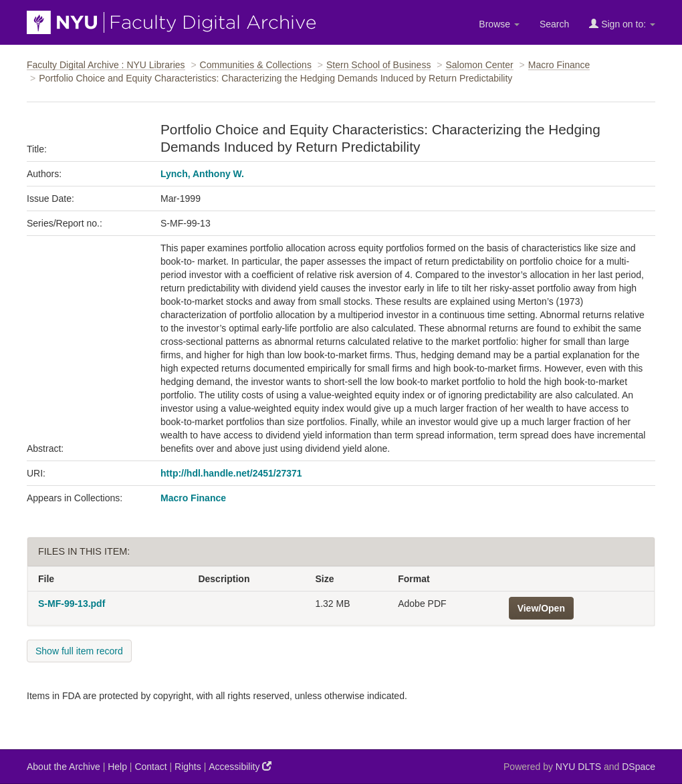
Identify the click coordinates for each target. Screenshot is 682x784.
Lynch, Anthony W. (202, 174)
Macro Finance (559, 65)
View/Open (541, 608)
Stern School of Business (378, 65)
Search (554, 24)
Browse (499, 24)
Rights (188, 767)
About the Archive (64, 767)
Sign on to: (622, 24)
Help (117, 767)
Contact (150, 767)
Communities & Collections (256, 65)
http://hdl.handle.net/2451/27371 (231, 473)
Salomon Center (479, 65)
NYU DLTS (578, 767)
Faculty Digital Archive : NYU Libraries (106, 65)
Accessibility (240, 766)
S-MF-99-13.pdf (72, 604)
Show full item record (79, 651)
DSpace (639, 767)
